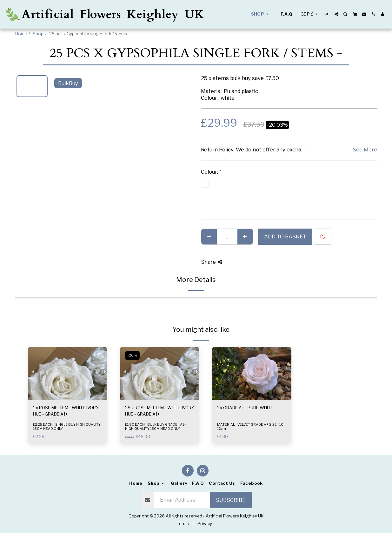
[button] (327, 14)
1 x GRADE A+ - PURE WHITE (245, 408)
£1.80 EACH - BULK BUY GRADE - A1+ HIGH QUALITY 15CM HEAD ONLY (156, 427)
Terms (183, 523)
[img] (68, 373)
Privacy (205, 523)
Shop (38, 34)
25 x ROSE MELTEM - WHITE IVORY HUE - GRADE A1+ (160, 411)
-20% (132, 355)
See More (365, 150)
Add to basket (285, 237)
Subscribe (231, 500)
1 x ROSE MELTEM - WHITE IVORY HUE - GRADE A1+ (66, 411)
